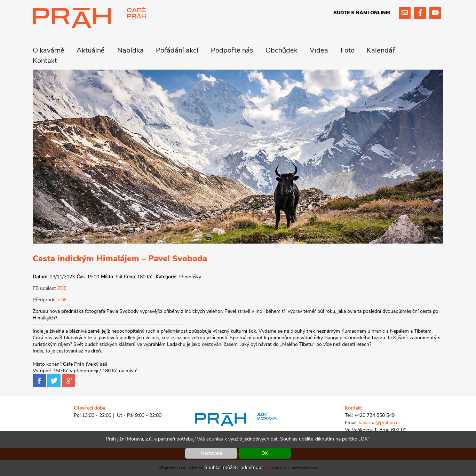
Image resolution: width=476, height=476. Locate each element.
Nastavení (211, 453)
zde (268, 467)
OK (265, 453)
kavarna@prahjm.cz (380, 423)
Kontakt (45, 61)
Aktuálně (91, 50)
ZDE (62, 300)
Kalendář (381, 50)
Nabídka (130, 50)
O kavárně (49, 50)
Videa (319, 50)
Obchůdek (281, 50)
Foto (348, 50)
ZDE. (62, 288)
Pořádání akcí (177, 50)
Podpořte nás (232, 50)
